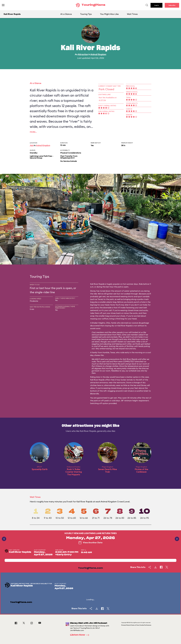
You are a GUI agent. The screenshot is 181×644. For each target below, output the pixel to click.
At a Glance (66, 14)
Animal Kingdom (98, 54)
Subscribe (172, 5)
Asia (32, 145)
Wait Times (132, 14)
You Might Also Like (109, 14)
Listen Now (80, 635)
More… (33, 132)
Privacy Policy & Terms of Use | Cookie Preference (136, 625)
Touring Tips (86, 14)
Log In (156, 5)
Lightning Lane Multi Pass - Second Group (41, 157)
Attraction (83, 54)
